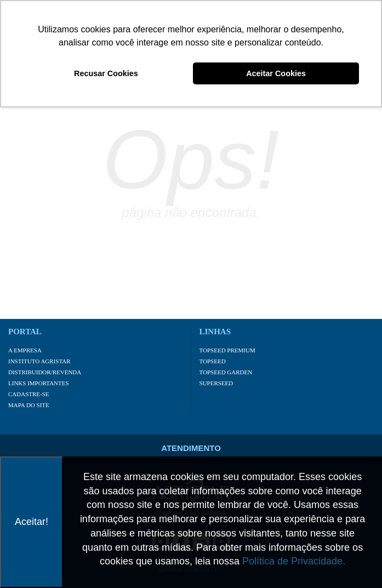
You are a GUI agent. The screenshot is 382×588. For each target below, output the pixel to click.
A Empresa (25, 350)
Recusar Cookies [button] (106, 73)
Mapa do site (29, 405)
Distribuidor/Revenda (45, 372)
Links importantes (39, 383)
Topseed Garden (226, 372)
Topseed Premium (227, 350)
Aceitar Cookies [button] (276, 73)
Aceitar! (32, 522)
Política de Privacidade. (294, 561)
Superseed (216, 383)
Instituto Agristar (39, 361)
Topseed (213, 361)
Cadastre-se (29, 394)
